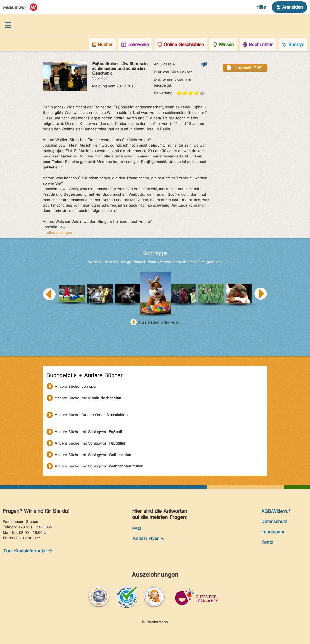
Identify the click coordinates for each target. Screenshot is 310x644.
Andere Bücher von (75, 386)
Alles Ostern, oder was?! (159, 322)
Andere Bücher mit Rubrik (88, 398)
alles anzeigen (60, 233)
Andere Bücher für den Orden (91, 415)
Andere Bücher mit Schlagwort (88, 432)
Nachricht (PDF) (245, 68)
